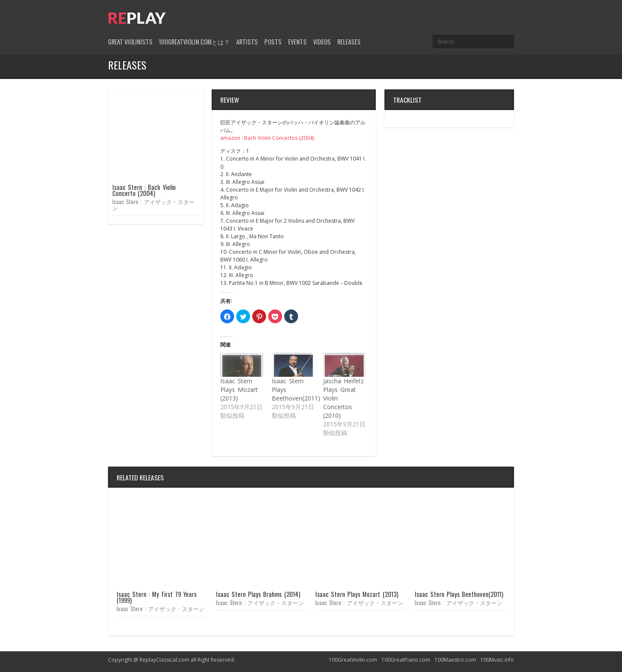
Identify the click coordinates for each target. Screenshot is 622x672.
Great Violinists (130, 42)
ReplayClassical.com (164, 660)
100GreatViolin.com (353, 660)
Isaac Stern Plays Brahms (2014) (258, 594)
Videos (322, 42)
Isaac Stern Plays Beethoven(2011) (459, 594)
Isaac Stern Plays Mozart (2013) (239, 390)
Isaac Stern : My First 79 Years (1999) (157, 597)
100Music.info (497, 660)
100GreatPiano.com (406, 660)
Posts (273, 42)
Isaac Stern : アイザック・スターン (153, 204)
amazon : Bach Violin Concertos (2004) (267, 138)
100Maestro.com (455, 660)
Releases (349, 42)
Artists (247, 42)
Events (297, 42)
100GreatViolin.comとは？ (194, 42)
